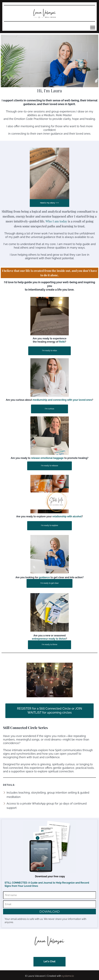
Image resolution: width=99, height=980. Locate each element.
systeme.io (68, 976)
